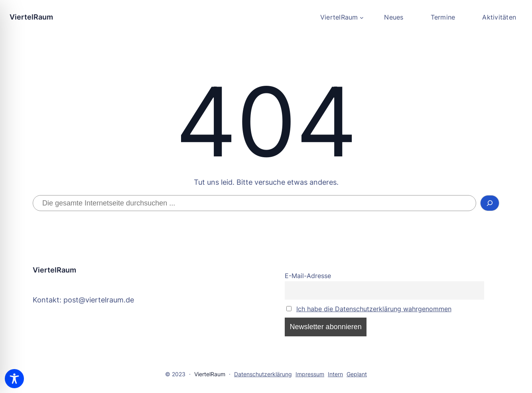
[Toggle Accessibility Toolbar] (14, 379)
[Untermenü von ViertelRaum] (342, 18)
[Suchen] (490, 203)
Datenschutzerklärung (263, 374)
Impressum (310, 374)
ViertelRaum (31, 17)
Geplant (357, 374)
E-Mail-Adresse (308, 276)
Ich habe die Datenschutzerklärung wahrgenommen (374, 309)
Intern (335, 374)
